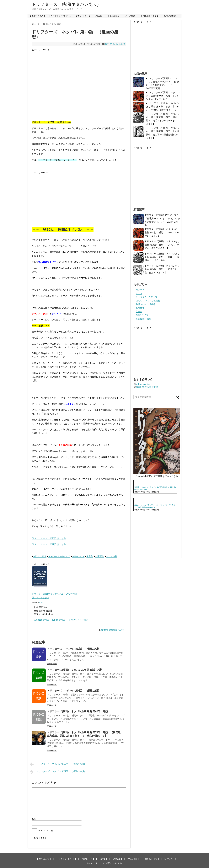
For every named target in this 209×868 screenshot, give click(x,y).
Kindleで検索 (59, 620)
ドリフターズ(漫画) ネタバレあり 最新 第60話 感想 (78, 711)
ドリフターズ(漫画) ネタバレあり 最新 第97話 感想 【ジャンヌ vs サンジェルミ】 (163, 96)
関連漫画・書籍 (143, 319)
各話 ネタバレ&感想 (115, 44)
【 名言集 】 (99, 16)
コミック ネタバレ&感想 (148, 301)
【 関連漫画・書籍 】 (150, 16)
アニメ (139, 293)
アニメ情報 (112, 556)
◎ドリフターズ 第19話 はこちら (49, 544)
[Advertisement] (55, 83)
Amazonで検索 (42, 620)
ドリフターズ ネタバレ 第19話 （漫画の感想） (58, 764)
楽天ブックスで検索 (78, 620)
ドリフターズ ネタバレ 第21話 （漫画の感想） (58, 772)
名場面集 (99, 556)
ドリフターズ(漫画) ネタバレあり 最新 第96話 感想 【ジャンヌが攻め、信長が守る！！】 (163, 106)
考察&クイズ (78, 556)
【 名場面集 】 (114, 16)
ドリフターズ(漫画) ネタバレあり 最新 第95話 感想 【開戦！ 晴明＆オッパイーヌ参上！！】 (162, 257)
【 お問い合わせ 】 (170, 16)
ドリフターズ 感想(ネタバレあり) (65, 4)
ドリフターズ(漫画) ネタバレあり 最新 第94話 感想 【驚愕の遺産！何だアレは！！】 (162, 269)
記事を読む (52, 664)
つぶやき (140, 290)
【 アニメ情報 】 (130, 16)
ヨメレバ (42, 602)
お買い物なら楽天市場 (147, 387)
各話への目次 (40, 556)
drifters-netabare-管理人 (113, 630)
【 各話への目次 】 (37, 16)
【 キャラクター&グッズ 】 (60, 16)
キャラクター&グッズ (59, 556)
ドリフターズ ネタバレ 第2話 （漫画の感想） (74, 691)
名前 (34, 819)
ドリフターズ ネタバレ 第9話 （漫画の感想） (74, 649)
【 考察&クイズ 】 (83, 16)
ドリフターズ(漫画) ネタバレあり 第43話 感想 (75, 670)
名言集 (90, 556)
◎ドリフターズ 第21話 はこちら (49, 538)
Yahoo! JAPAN (143, 384)
